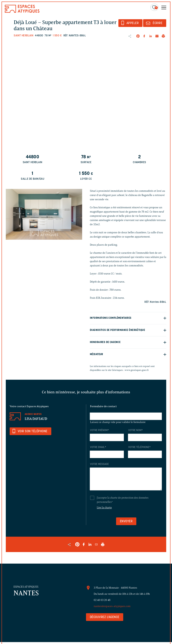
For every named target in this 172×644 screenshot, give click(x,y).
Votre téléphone (139, 447)
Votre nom (135, 430)
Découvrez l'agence (105, 617)
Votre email (98, 447)
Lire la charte (104, 508)
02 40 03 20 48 (102, 600)
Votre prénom (99, 430)
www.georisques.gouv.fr (137, 370)
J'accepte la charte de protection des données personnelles (123, 500)
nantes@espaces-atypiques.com (112, 606)
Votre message (99, 464)
